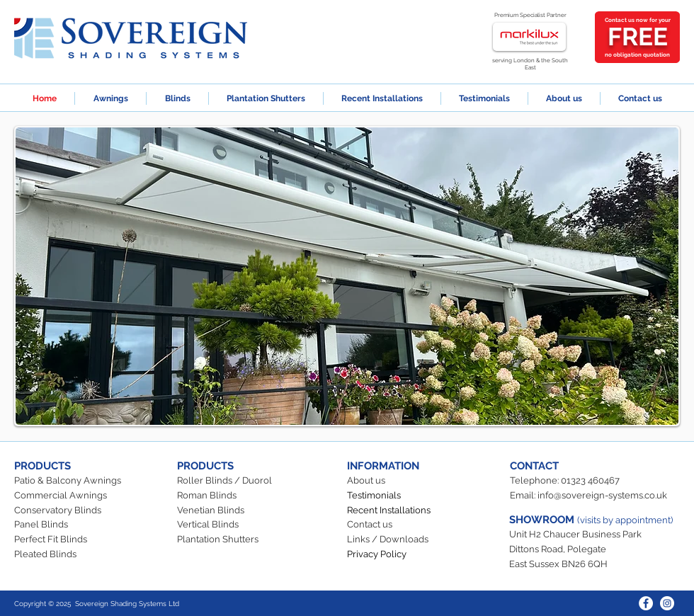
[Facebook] (646, 603)
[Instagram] (667, 603)
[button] (347, 276)
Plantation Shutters (218, 539)
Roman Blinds (207, 495)
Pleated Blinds (45, 554)
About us (366, 480)
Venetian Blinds (211, 510)
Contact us (370, 524)
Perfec (28, 539)
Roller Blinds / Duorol (224, 480)
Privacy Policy (377, 554)
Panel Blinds (41, 524)
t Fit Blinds (65, 539)
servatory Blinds (67, 510)
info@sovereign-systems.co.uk (602, 495)
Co (20, 510)
